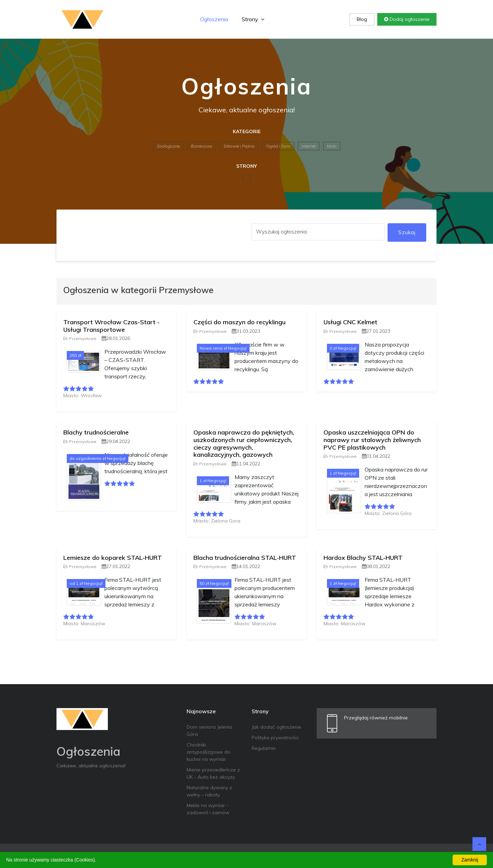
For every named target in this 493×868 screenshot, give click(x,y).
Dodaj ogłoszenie (407, 19)
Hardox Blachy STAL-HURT (363, 558)
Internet (309, 146)
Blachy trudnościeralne (96, 432)
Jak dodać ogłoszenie (276, 727)
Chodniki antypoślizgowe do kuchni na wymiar (208, 752)
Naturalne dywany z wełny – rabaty (209, 791)
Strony (253, 19)
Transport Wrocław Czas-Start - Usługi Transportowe (111, 326)
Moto (332, 146)
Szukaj (407, 232)
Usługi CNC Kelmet (350, 322)
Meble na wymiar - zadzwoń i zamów (208, 809)
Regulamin (264, 748)
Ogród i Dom (278, 146)
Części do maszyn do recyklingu (239, 322)
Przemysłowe (80, 338)
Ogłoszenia (214, 19)
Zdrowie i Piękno (239, 146)
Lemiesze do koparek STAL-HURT (113, 558)
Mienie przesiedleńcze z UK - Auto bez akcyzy (213, 773)
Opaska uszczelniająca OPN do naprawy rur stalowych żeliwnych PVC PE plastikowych (372, 440)
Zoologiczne (168, 146)
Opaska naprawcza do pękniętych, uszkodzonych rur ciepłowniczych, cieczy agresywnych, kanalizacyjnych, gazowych (244, 443)
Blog (362, 19)
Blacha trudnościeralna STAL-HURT (245, 558)
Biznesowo (202, 146)
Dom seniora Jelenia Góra (209, 731)
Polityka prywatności (275, 738)
